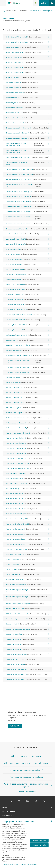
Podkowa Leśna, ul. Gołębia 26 (27, 423)
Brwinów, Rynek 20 (27, 103)
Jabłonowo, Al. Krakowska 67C (27, 239)
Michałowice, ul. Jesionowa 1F (27, 290)
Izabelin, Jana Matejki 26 (27, 234)
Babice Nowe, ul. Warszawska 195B (27, 42)
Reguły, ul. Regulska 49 (27, 564)
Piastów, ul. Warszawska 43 (27, 398)
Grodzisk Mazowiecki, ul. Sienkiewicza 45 (27, 212)
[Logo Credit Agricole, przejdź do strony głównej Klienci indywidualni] (14, 3)
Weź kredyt (15, 726)
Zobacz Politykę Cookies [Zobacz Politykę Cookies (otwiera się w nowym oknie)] (29, 864)
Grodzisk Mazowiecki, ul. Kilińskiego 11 (27, 192)
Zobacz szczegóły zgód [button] (11, 864)
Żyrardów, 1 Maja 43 (27, 624)
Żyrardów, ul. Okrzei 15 (27, 659)
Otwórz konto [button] (44, 3)
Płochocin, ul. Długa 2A (27, 408)
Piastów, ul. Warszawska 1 (27, 388)
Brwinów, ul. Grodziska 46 (27, 118)
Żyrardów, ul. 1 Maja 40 (27, 639)
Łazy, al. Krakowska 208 (27, 279)
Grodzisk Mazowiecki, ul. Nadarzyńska (27, 202)
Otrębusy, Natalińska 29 (27, 350)
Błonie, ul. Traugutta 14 (27, 77)
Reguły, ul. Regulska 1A (27, 559)
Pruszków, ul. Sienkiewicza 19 (27, 529)
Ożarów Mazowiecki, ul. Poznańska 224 (27, 372)
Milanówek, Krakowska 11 (27, 295)
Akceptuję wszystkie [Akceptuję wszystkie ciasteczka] (39, 841)
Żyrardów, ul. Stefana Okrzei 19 (27, 675)
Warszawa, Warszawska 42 (27, 609)
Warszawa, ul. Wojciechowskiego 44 (27, 604)
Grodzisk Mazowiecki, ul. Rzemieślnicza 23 (27, 207)
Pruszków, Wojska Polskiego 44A (27, 549)
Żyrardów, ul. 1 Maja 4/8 (27, 649)
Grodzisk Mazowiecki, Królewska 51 (27, 133)
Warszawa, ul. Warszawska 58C (27, 585)
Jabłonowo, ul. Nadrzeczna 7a (27, 244)
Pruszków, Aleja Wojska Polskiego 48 (27, 433)
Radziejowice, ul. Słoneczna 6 (27, 554)
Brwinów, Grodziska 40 (27, 98)
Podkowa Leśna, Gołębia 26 (27, 413)
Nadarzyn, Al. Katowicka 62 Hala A (27, 325)
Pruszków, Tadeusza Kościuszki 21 (27, 484)
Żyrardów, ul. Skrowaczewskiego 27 (27, 669)
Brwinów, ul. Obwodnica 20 (27, 123)
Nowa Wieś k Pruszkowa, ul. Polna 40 (27, 345)
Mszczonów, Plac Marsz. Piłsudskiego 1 (27, 315)
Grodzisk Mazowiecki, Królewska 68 (27, 138)
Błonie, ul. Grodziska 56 (27, 57)
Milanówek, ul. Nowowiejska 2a (27, 310)
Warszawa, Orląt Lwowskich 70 (27, 580)
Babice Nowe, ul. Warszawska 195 (27, 37)
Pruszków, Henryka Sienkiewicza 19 (27, 473)
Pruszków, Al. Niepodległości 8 (27, 448)
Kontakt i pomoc (11, 11)
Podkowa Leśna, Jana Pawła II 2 (27, 418)
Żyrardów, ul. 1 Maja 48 (27, 644)
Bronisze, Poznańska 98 (27, 83)
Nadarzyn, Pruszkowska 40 (27, 330)
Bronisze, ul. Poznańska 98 (27, 93)
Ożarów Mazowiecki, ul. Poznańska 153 (27, 367)
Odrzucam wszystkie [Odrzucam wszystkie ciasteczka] (39, 845)
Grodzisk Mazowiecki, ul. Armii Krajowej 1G (27, 185)
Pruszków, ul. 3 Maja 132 (27, 489)
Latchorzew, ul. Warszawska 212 (27, 274)
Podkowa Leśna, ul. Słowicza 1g (27, 428)
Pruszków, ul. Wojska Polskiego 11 (27, 544)
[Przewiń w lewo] (4, 11)
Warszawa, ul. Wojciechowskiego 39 (27, 591)
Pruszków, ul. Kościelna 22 (27, 494)
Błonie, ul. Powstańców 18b (27, 72)
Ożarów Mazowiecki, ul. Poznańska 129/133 (27, 361)
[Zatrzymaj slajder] (47, 735)
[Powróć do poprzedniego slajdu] (44, 735)
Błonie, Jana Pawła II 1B (27, 47)
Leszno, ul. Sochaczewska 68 (27, 284)
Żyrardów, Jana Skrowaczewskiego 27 (27, 629)
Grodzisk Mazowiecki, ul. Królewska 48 (27, 197)
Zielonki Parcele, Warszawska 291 (27, 619)
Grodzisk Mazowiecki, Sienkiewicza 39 (27, 157)
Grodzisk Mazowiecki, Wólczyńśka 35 (27, 229)
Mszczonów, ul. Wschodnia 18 (27, 320)
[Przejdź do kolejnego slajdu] (50, 735)
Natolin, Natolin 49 (27, 340)
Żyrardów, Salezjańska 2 (27, 634)
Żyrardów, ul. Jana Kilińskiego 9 (27, 654)
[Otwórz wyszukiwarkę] (36, 3)
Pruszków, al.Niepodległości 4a (27, 438)
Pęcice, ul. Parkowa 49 (27, 382)
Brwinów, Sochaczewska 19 (27, 108)
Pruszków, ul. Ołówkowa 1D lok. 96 (27, 524)
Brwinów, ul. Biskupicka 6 (27, 113)
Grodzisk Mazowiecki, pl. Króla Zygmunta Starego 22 (27, 144)
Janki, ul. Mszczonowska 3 (27, 259)
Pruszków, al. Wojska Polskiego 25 (27, 458)
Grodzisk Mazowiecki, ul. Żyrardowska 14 (27, 224)
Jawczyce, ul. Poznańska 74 (27, 269)
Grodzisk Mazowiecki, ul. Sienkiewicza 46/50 (27, 218)
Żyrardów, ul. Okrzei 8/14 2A (27, 664)
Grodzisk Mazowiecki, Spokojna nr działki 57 (27, 163)
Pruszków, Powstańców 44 (27, 478)
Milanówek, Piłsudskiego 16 (27, 305)
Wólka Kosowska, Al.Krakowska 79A (27, 614)
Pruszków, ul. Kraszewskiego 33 (27, 514)
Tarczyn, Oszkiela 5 (27, 569)
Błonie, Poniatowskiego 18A (27, 52)
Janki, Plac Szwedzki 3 (27, 254)
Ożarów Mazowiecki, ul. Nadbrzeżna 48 (27, 355)
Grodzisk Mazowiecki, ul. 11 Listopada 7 (27, 179)
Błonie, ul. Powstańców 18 (27, 67)
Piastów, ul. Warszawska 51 (27, 403)
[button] (52, 821)
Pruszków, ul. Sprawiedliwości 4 (27, 539)
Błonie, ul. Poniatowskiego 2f (27, 62)
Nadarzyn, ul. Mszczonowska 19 (27, 335)
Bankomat (23, 11)
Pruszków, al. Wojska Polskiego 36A (27, 463)
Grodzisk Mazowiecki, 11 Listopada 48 (27, 128)
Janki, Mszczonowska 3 (27, 249)
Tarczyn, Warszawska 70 (27, 574)
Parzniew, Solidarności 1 (27, 377)
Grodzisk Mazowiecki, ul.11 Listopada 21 (27, 169)
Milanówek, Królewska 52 (27, 300)
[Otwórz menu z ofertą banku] (3, 3)
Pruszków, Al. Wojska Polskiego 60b (27, 468)
